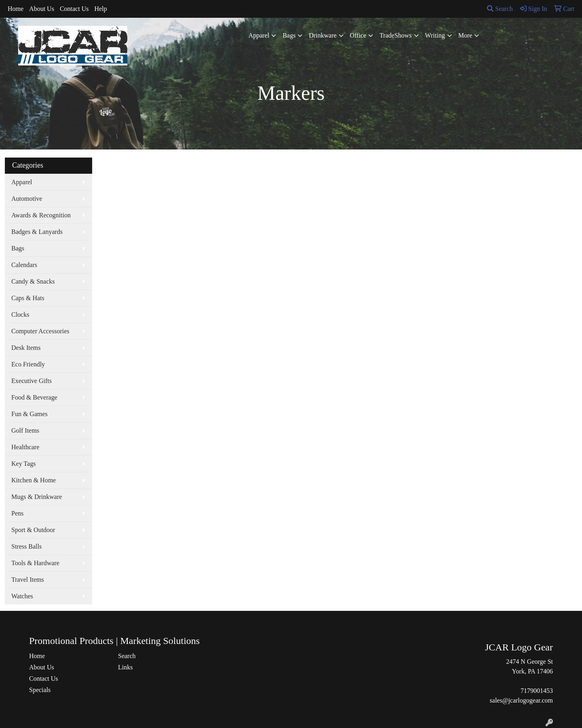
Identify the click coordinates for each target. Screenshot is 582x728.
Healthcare (25, 447)
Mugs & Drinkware (37, 497)
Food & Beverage (34, 397)
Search (500, 9)
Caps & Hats (28, 298)
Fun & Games (30, 414)
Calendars (24, 265)
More (465, 35)
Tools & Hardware (35, 563)
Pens (17, 513)
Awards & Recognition (41, 215)
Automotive (27, 199)
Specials (40, 690)
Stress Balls (26, 546)
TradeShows (395, 35)
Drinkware (323, 35)
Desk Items (26, 348)
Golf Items (25, 430)
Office (358, 35)
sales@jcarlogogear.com (521, 700)
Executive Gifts (32, 381)
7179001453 (537, 691)
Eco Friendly (28, 364)
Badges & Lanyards (37, 232)
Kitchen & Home (34, 480)
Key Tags (23, 464)
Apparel (259, 35)
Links (125, 667)
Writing (435, 35)
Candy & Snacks (33, 281)
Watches (22, 596)
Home (16, 9)
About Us (42, 9)
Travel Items (28, 580)
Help (100, 9)
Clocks (20, 315)
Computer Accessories (40, 331)
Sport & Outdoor (33, 530)
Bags (289, 35)
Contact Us (74, 9)
